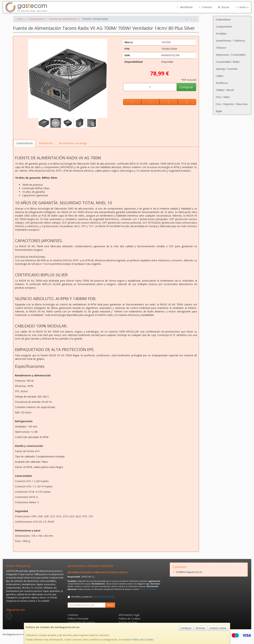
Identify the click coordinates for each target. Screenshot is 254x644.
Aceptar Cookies (218, 628)
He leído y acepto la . (93, 597)
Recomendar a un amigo (73, 143)
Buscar (223, 7)
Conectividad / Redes (228, 62)
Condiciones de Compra (81, 622)
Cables (220, 76)
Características (24, 143)
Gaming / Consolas (227, 69)
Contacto (205, 7)
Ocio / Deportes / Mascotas (232, 104)
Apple (219, 111)
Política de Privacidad (148, 589)
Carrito (242, 7)
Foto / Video (223, 97)
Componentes (224, 27)
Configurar (186, 628)
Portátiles (221, 34)
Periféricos (222, 83)
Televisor (221, 48)
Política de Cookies (143, 640)
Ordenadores (223, 19)
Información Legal (129, 615)
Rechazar (201, 628)
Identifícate (184, 7)
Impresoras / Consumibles (231, 55)
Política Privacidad (78, 619)
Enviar (110, 605)
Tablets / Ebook (225, 90)
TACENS (166, 42)
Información (46, 143)
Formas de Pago (128, 622)
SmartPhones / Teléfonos (230, 41)
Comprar (186, 87)
